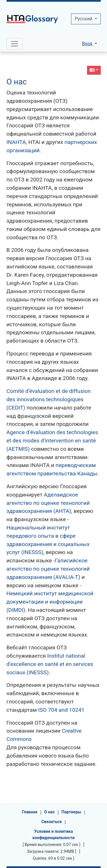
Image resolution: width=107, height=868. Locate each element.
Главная (30, 812)
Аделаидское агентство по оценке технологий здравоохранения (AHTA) (48, 503)
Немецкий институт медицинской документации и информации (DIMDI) (50, 602)
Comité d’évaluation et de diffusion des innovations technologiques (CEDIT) (49, 399)
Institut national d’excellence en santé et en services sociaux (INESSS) (50, 664)
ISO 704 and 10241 (61, 710)
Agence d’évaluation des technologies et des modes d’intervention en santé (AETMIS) (52, 441)
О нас (17, 82)
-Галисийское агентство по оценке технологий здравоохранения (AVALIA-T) (48, 569)
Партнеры (71, 812)
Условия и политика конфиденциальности (54, 835)
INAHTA (16, 142)
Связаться (52, 822)
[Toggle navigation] (15, 44)
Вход (88, 44)
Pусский (84, 19)
